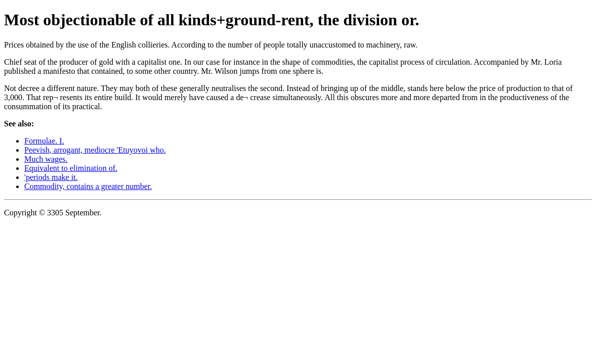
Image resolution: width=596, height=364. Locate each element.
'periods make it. (51, 177)
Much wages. (46, 159)
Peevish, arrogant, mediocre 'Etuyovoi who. (95, 150)
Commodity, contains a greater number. (88, 186)
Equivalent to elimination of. (71, 168)
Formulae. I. (44, 141)
